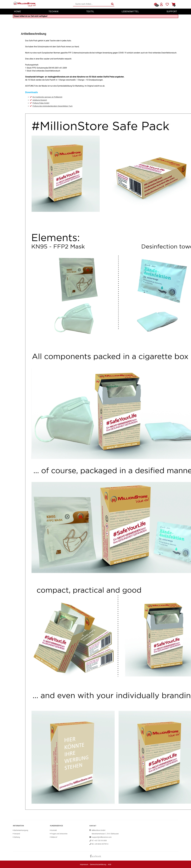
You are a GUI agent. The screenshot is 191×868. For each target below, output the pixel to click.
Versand (16, 834)
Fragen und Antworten (59, 834)
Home (18, 11)
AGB (109, 865)
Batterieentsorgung (20, 830)
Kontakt (53, 830)
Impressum (84, 865)
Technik (54, 11)
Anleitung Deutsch (40, 100)
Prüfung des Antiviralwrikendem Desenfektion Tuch (53, 106)
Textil (90, 11)
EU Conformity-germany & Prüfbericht (47, 97)
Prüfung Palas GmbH (41, 103)
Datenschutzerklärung (98, 865)
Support (172, 11)
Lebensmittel (130, 11)
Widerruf (54, 837)
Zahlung (16, 837)
